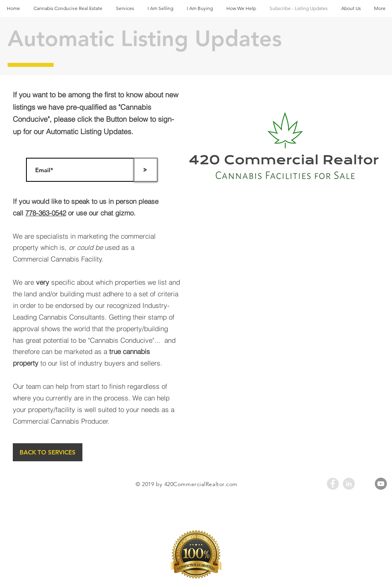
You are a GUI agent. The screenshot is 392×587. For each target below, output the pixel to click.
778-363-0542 (46, 213)
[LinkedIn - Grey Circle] (349, 484)
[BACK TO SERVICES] (48, 452)
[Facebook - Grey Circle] (333, 484)
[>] (146, 170)
